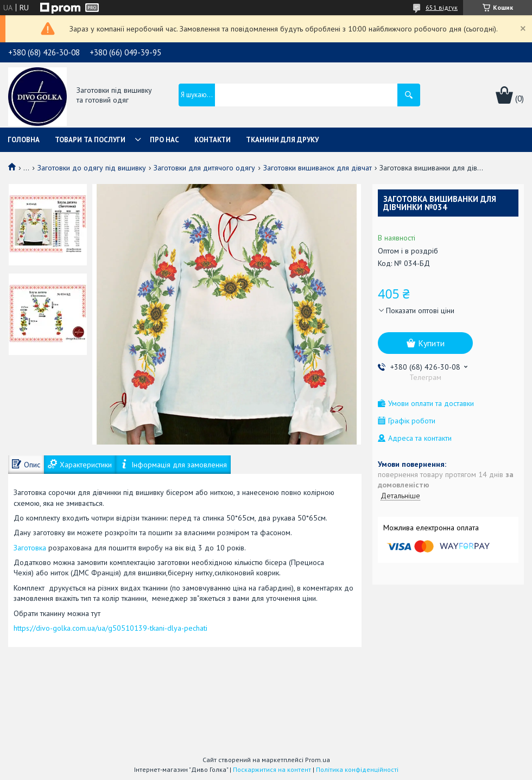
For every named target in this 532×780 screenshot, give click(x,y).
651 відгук (442, 7)
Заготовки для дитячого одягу (204, 168)
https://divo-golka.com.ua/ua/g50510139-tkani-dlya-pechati (110, 628)
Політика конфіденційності (357, 769)
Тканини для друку (282, 140)
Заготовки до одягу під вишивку (92, 168)
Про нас (164, 140)
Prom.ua (318, 760)
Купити (431, 343)
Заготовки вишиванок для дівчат (318, 168)
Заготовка (31, 548)
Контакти (213, 140)
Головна (24, 140)
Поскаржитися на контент (272, 769)
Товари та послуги (90, 140)
